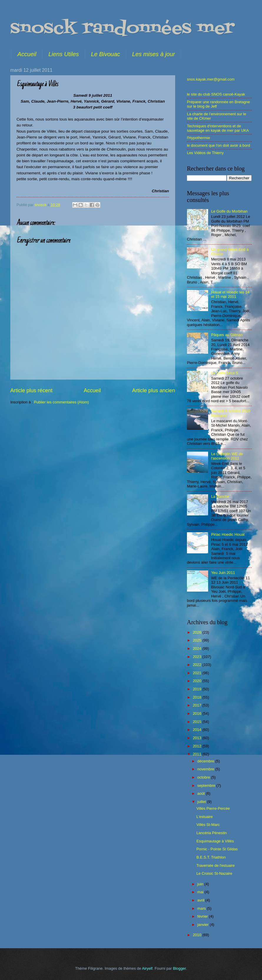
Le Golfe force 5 (225, 373)
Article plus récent (31, 390)
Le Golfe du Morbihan (229, 211)
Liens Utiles (63, 54)
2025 (198, 640)
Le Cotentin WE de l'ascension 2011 (227, 456)
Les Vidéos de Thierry (205, 153)
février (203, 916)
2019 (198, 689)
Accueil (27, 54)
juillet (202, 802)
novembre (206, 769)
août (202, 793)
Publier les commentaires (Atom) (61, 402)
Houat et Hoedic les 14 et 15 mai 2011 (230, 294)
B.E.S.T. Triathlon (211, 857)
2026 (198, 632)
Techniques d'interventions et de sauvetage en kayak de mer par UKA (218, 128)
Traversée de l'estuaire (215, 865)
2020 (198, 681)
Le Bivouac (106, 54)
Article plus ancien (154, 390)
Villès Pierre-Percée (213, 808)
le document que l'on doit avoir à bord (218, 145)
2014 (198, 730)
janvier (203, 925)
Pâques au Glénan (227, 335)
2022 (198, 665)
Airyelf (147, 968)
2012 (198, 746)
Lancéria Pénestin (212, 833)
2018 (198, 697)
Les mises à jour (154, 54)
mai (201, 892)
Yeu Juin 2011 (223, 573)
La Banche (220, 496)
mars (202, 908)
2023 (198, 657)
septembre (207, 785)
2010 (198, 935)
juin (201, 884)
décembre (206, 761)
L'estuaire (204, 817)
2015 (198, 722)
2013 (198, 738)
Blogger (179, 968)
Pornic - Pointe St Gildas (217, 849)
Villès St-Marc (208, 825)
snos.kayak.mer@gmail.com (211, 79)
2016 (198, 713)
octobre (204, 777)
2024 (198, 648)
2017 (198, 705)
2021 (198, 673)
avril (201, 900)
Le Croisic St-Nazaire (214, 873)
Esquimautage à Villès (215, 841)
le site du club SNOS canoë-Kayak (216, 94)
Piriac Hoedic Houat (228, 534)
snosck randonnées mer (122, 29)
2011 (198, 754)
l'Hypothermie (198, 138)
